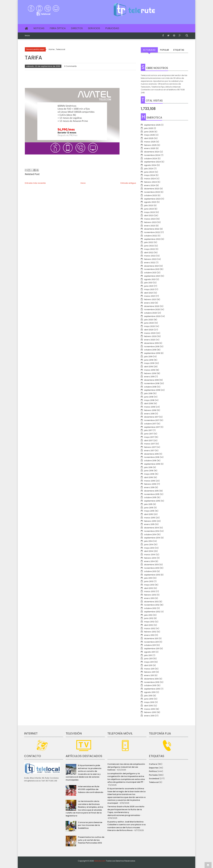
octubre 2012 (150, 608)
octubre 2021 (150, 273)
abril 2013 (149, 588)
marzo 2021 (150, 296)
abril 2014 (149, 551)
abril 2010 (149, 706)
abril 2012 (149, 625)
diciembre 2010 (151, 679)
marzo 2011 (149, 669)
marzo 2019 (150, 370)
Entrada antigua (128, 183)
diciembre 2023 (152, 189)
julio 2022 (149, 242)
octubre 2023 (151, 195)
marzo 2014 (150, 555)
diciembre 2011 (151, 638)
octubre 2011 (150, 645)
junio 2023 (149, 209)
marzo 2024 (150, 179)
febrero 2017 (150, 447)
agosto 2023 (150, 202)
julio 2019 (148, 357)
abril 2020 (149, 330)
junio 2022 (149, 246)
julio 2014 (148, 541)
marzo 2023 (150, 219)
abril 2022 (149, 253)
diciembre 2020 (152, 306)
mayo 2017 (149, 437)
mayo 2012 (149, 622)
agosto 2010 (150, 692)
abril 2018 (149, 403)
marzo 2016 (150, 481)
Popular (164, 50)
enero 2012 (149, 635)
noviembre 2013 (152, 568)
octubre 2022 (151, 236)
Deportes (154, 768)
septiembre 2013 (152, 575)
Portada (153, 775)
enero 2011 (149, 675)
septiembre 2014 (152, 538)
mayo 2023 (149, 212)
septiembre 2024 (152, 162)
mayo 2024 (150, 175)
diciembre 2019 (151, 343)
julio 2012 (148, 615)
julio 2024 (149, 169)
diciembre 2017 (151, 417)
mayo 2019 (149, 363)
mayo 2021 (149, 289)
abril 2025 (149, 138)
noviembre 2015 (152, 494)
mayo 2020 (149, 326)
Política (153, 771)
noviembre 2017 (152, 420)
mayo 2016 (149, 474)
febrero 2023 (150, 222)
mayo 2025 (149, 135)
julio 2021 (148, 283)
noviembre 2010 (152, 682)
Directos (77, 28)
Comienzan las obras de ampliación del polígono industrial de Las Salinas (126, 767)
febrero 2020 (150, 336)
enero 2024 (150, 185)
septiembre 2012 (152, 612)
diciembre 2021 (151, 266)
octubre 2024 (151, 159)
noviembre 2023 (152, 192)
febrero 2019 (150, 373)
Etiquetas (179, 50)
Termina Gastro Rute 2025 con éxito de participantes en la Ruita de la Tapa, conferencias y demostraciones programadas (126, 811)
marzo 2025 (150, 142)
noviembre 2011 (151, 642)
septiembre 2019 (152, 353)
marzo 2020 (150, 333)
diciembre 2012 (151, 602)
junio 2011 (148, 659)
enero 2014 (149, 561)
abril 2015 (149, 514)
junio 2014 (149, 545)
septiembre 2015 (152, 501)
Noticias (39, 28)
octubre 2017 (150, 424)
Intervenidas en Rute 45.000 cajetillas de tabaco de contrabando (91, 789)
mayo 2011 (149, 662)
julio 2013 (148, 578)
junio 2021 (149, 286)
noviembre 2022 (152, 232)
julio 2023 (149, 205)
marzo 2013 (150, 591)
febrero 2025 (150, 145)
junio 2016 (149, 471)
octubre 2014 (150, 534)
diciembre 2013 (151, 565)
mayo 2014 (149, 548)
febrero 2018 (150, 410)
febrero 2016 (150, 484)
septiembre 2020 (152, 316)
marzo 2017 (149, 444)
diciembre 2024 (152, 152)
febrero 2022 (150, 259)
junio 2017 (149, 434)
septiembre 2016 (152, 464)
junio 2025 (149, 132)
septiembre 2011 (152, 649)
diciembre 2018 (151, 380)
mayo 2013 (149, 585)
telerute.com (100, 861)
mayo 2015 (149, 511)
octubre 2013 (150, 571)
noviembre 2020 (152, 309)
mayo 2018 (149, 400)
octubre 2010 (150, 685)
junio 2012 (149, 618)
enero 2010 (149, 716)
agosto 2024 (150, 165)
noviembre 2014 (152, 531)
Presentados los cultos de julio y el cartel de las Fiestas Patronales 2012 (91, 840)
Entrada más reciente (35, 183)
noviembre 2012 (152, 605)
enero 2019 (149, 377)
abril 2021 (149, 293)
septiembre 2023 (152, 199)
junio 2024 (149, 172)
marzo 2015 (150, 518)
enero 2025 (150, 148)
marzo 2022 (150, 256)
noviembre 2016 (152, 457)
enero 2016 (149, 487)
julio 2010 (148, 696)
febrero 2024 (150, 182)
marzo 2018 (150, 407)
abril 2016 (149, 477)
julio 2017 (148, 430)
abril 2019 (149, 367)
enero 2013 (149, 598)
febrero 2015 (150, 521)
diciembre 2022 (152, 229)
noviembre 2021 (152, 269)
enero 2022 (150, 263)
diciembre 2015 (151, 491)
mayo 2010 (149, 702)
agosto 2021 (150, 279)
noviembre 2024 (152, 155)
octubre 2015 (150, 497)
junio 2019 (149, 360)
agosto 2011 (150, 652)
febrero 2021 (150, 299)
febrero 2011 (150, 672)
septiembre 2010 (152, 689)
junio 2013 (149, 581)
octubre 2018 (150, 387)
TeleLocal (154, 782)
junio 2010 (149, 699)
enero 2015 (149, 524)
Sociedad (154, 779)
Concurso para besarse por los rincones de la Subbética (90, 825)
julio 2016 (148, 467)
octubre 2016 (150, 461)
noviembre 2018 (152, 383)
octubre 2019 (150, 350)
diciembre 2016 (151, 454)
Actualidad (149, 50)
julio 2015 (148, 504)
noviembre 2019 (152, 347)
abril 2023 (149, 215)
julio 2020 (149, 320)
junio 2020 (149, 323)
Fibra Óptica (58, 28)
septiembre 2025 (152, 125)
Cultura (153, 764)
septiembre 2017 (152, 427)
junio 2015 (149, 508)
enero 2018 (149, 414)
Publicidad (112, 28)
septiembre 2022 (152, 239)
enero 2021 (149, 303)
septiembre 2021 (152, 276)
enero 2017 (149, 451)
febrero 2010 (150, 712)
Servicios (94, 28)
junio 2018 (149, 397)
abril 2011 (148, 665)
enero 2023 (150, 226)
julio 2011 (148, 655)
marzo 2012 (150, 628)
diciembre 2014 (151, 528)
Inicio (27, 36)
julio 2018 (148, 393)
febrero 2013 (150, 595)
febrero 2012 (150, 632)
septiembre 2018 (152, 390)
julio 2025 (149, 128)
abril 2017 (148, 440)
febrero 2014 (150, 558)
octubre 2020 (151, 313)
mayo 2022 (149, 249)
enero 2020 (150, 340)
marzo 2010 (150, 709)
